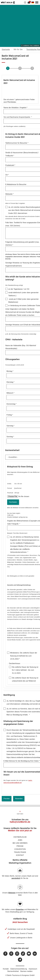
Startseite (6, 49)
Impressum (33, 969)
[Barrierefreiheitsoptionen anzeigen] (25, 2)
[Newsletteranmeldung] (20, 960)
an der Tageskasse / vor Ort (19, 289)
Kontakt (20, 855)
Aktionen (12, 893)
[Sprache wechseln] (33, 2)
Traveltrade (20, 852)
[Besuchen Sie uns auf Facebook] (5, 954)
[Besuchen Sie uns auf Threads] (11, 954)
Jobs (20, 840)
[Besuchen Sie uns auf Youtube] (29, 954)
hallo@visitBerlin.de (20, 822)
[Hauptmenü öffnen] (37, 2)
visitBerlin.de (20, 837)
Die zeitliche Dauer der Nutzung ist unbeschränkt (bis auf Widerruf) (25, 679)
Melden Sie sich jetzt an (20, 831)
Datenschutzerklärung (19, 969)
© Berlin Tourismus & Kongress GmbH (20, 975)
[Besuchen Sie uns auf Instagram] (17, 954)
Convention (20, 849)
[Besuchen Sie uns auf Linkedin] (35, 954)
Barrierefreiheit (13, 971)
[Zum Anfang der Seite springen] (20, 813)
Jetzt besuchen (20, 922)
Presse (20, 846)
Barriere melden (26, 971)
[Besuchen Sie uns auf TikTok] (23, 954)
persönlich (16, 878)
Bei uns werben (20, 843)
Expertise (20, 909)
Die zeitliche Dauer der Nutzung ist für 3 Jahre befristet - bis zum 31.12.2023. (25, 670)
